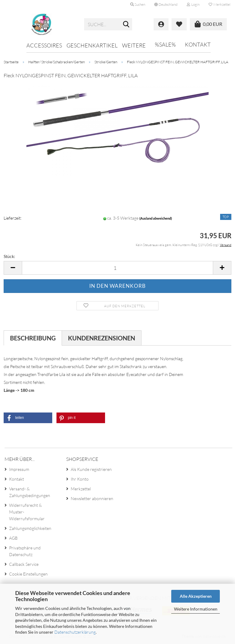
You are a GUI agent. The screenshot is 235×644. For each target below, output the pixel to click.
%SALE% (165, 44)
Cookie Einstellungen (28, 574)
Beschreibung (33, 338)
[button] (166, 5)
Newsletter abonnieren (92, 498)
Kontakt (198, 44)
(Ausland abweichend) (156, 218)
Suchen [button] (138, 4)
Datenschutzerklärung (75, 632)
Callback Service (24, 564)
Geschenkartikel (92, 45)
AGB (13, 538)
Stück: (9, 256)
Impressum (19, 469)
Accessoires (44, 45)
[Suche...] (126, 25)
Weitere (134, 45)
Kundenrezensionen (102, 338)
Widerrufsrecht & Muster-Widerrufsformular (27, 512)
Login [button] (193, 4)
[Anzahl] (118, 268)
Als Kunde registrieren (91, 469)
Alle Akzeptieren (196, 596)
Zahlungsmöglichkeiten (30, 528)
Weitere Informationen (196, 609)
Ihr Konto (80, 479)
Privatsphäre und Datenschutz (25, 551)
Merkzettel (220, 4)
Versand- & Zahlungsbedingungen (30, 492)
